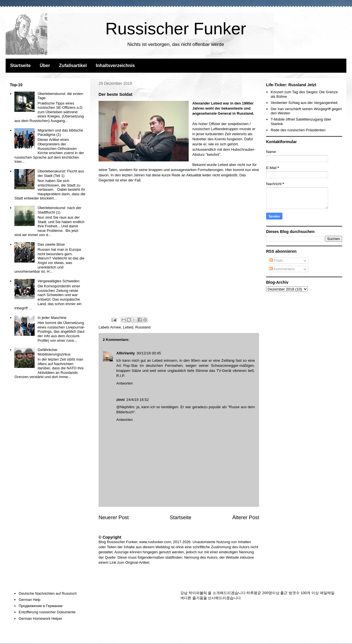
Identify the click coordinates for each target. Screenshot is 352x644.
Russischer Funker (176, 29)
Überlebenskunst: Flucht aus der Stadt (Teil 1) (61, 173)
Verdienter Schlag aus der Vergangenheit (304, 103)
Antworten (125, 383)
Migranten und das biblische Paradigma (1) (60, 133)
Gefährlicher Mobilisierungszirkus (54, 352)
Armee (115, 327)
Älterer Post (246, 518)
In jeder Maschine (52, 318)
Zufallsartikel (73, 65)
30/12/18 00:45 (149, 353)
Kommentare (282, 269)
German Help (29, 600)
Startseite (20, 65)
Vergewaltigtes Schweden (58, 281)
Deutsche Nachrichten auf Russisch (48, 593)
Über (45, 65)
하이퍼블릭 (198, 593)
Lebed (223, 165)
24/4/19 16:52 (138, 400)
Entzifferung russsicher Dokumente (47, 612)
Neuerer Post (114, 518)
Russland (143, 327)
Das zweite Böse (51, 244)
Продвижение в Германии (41, 606)
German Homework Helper (40, 619)
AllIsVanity (126, 353)
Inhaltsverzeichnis (115, 65)
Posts (276, 260)
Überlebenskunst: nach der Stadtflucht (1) (59, 210)
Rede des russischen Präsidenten (298, 130)
